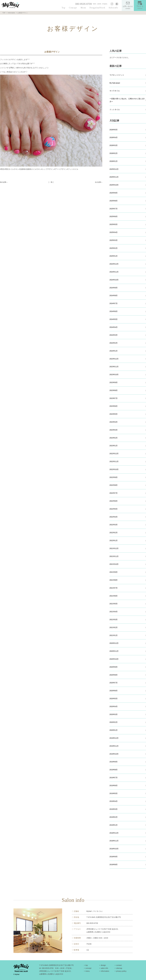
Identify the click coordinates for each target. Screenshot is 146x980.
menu (87, 971)
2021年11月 (114, 556)
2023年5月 (114, 414)
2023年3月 (114, 430)
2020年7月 (114, 683)
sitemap (119, 968)
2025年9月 (114, 193)
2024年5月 (114, 319)
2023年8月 (114, 390)
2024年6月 (114, 311)
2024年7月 (114, 303)
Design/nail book (97, 8)
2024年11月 (114, 272)
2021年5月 (114, 604)
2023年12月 (114, 359)
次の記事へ (99, 182)
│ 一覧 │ (51, 182)
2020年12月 (114, 643)
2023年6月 (114, 406)
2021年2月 (114, 627)
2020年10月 (114, 659)
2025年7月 (114, 209)
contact (119, 965)
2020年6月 (114, 691)
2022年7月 (114, 493)
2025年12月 (114, 169)
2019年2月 (114, 817)
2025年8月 (114, 201)
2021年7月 (114, 588)
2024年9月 (114, 288)
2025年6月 (114, 216)
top (86, 965)
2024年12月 (114, 264)
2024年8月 (114, 295)
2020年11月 (114, 651)
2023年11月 (114, 367)
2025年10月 (114, 185)
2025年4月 (114, 232)
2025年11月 (114, 177)
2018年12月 (114, 833)
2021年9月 (114, 572)
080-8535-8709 (84, 4)
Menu (83, 8)
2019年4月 (114, 801)
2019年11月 (114, 746)
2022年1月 (114, 540)
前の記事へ (4, 182)
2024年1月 (114, 351)
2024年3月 (114, 335)
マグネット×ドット (117, 75)
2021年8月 (114, 580)
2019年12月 (114, 738)
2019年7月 (114, 778)
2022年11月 (114, 461)
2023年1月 (114, 446)
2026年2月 (114, 153)
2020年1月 (114, 730)
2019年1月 (114, 825)
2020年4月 (114, 706)
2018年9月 (114, 857)
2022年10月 (114, 469)
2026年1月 (114, 161)
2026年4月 (114, 137)
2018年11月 (114, 841)
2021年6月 (114, 596)
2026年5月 (114, 130)
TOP (4, 13)
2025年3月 (114, 240)
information (105, 971)
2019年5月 (114, 793)
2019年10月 (114, 754)
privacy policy (121, 971)
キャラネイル (115, 91)
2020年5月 (114, 699)
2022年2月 (114, 533)
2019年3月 (114, 809)
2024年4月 (114, 327)
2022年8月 (114, 485)
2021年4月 (114, 612)
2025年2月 (114, 248)
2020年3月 (114, 714)
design (103, 965)
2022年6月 (114, 501)
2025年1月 (114, 256)
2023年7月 (114, 398)
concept (88, 968)
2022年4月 (114, 517)
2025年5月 (114, 224)
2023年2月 (114, 438)
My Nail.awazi (115, 83)
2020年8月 (114, 675)
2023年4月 (114, 422)
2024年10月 (114, 280)
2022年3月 (114, 525)
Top (63, 8)
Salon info (113, 8)
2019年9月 (114, 762)
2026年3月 (114, 145)
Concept (73, 8)
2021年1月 (114, 635)
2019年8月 (114, 770)
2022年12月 (114, 454)
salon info (104, 968)
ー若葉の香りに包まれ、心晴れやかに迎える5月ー (127, 100)
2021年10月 (114, 564)
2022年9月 (114, 477)
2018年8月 (114, 865)
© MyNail (16, 974)
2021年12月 (114, 548)
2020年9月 (114, 667)
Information (11, 13)
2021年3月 (114, 620)
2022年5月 (114, 509)
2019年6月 (114, 785)
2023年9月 (114, 382)
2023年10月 (114, 375)
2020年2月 (114, 722)
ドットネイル (115, 110)
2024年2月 (114, 343)
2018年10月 (114, 849)
